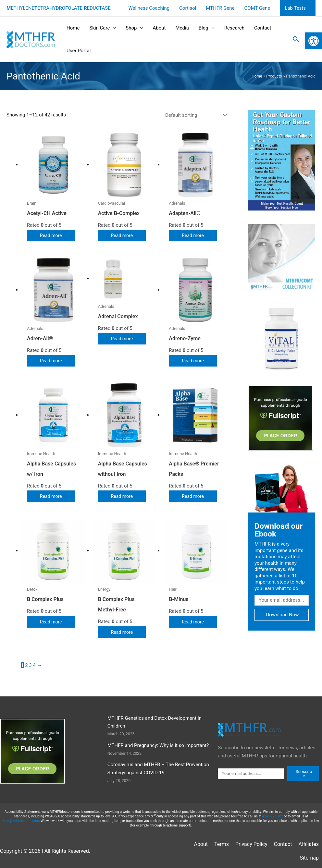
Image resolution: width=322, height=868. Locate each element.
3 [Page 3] (30, 665)
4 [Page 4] (34, 665)
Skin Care (99, 28)
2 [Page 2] (26, 665)
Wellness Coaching (149, 8)
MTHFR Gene (220, 8)
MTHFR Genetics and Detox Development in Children (155, 722)
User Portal (79, 51)
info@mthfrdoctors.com (21, 821)
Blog (204, 28)
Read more (52, 235)
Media (182, 28)
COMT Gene (257, 8)
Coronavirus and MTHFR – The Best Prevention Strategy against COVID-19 (158, 769)
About (159, 28)
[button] (296, 39)
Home (73, 28)
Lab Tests (295, 8)
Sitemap (309, 858)
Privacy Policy (251, 844)
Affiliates (309, 844)
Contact (263, 28)
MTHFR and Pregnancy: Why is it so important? (158, 745)
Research (234, 28)
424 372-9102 (273, 816)
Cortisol (188, 8)
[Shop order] (195, 115)
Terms (222, 844)
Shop (131, 28)
